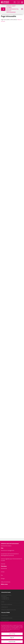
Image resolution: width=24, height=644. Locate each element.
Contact (3, 602)
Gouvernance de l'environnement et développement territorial (10, 555)
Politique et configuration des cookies (9, 610)
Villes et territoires (6, 582)
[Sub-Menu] (22, 9)
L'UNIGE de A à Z (5, 607)
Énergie (3, 579)
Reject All (12, 638)
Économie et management (8, 550)
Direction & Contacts (6, 546)
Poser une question (5, 621)
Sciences (3, 564)
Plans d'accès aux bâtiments (7, 604)
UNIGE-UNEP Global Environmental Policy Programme (13, 9)
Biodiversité (4, 568)
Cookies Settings (12, 634)
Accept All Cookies (12, 642)
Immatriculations (5, 615)
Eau (2, 575)
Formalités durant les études (7, 618)
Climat (3, 572)
